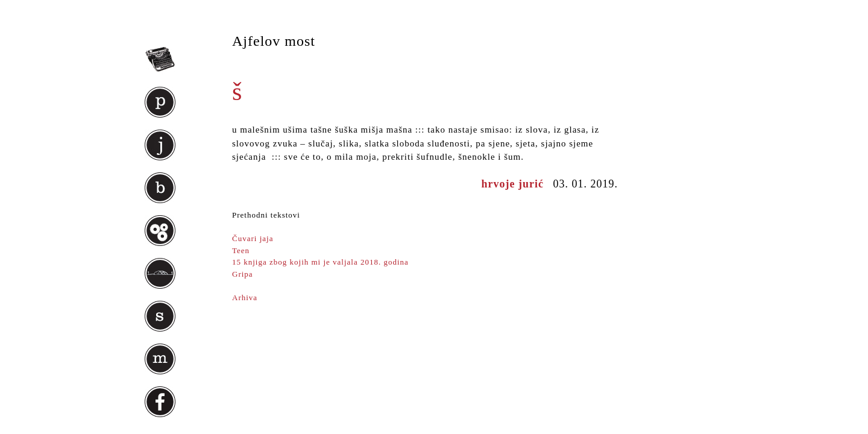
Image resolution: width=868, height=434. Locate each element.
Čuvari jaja (253, 238)
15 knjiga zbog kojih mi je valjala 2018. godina (320, 262)
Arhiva (245, 297)
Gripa (244, 274)
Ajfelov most (274, 41)
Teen (241, 250)
